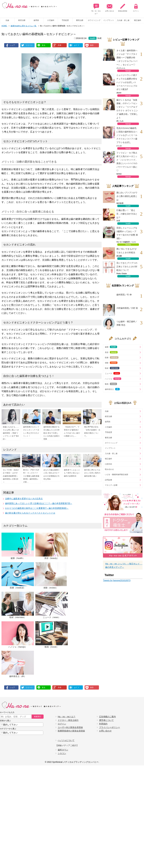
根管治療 (22, 20)
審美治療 (80, 20)
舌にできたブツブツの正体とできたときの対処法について (127, 267)
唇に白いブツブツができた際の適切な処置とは (127, 196)
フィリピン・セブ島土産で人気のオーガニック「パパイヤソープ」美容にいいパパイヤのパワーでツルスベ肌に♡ (127, 162)
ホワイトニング (94, 20)
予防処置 (65, 20)
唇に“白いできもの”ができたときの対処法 (126, 251)
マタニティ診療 (111, 485)
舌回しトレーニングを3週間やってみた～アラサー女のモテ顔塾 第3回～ (127, 233)
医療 (112, 357)
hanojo (128, 71)
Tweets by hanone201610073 (117, 580)
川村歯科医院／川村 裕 (127, 308)
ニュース (112, 373)
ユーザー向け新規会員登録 (70, 727)
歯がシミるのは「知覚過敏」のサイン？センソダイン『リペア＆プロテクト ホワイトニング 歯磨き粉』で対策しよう (127, 109)
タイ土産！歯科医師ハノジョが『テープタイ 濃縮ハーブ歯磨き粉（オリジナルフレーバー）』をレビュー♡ (127, 58)
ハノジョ (113, 379)
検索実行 (38, 717)
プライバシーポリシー (110, 727)
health (93, 38)
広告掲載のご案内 (107, 717)
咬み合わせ (109, 469)
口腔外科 (108, 464)
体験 (111, 363)
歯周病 (36, 20)
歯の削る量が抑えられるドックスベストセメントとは (30, 513)
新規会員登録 (123, 7)
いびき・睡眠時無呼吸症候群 (117, 475)
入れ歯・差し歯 (123, 20)
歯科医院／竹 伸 (124, 295)
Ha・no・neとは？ (96, 8)
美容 (111, 352)
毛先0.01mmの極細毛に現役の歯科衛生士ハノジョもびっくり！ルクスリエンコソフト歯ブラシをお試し (127, 135)
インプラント (109, 20)
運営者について (106, 720)
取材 (112, 368)
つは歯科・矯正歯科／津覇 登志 (127, 323)
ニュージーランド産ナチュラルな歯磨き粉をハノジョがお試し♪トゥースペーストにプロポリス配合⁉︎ (127, 82)
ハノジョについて (66, 740)
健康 (111, 347)
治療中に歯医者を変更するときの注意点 (24, 499)
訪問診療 (108, 480)
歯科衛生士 (112, 389)
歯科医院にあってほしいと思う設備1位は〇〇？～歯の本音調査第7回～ (39, 503)
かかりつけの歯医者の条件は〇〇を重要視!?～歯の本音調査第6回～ (37, 508)
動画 (111, 384)
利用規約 (103, 724)
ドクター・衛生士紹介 (68, 720)
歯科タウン (63, 750)
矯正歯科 (108, 459)
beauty (128, 245)
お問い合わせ (110, 7)
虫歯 (7, 20)
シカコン (62, 753)
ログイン (136, 7)
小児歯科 (51, 20)
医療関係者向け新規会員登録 (71, 731)
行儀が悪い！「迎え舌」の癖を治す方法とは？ (127, 214)
